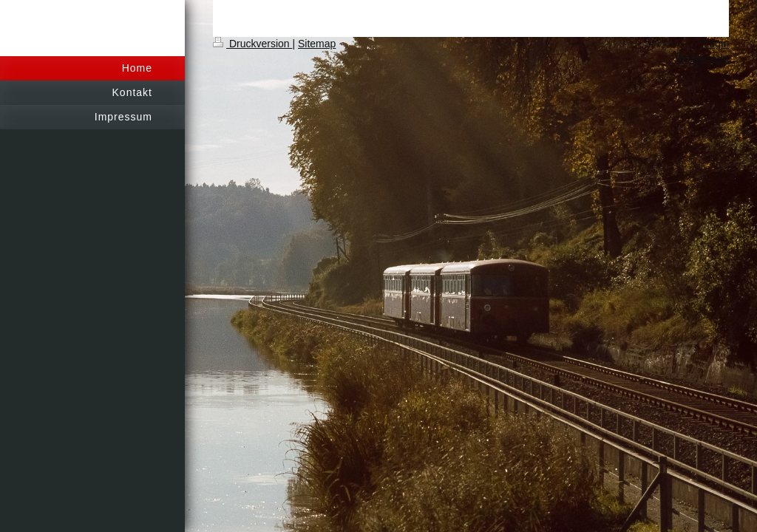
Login (716, 44)
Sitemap (317, 44)
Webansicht (702, 58)
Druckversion (252, 44)
